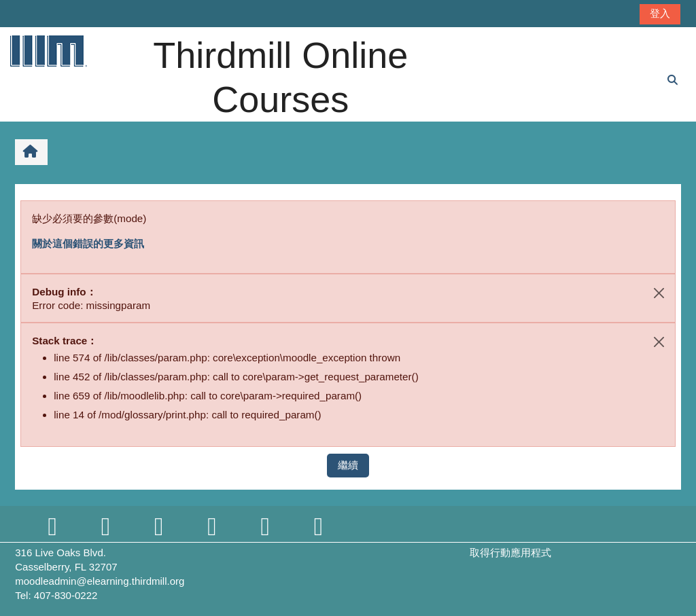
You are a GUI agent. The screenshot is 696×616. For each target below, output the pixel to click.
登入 (660, 13)
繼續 (348, 465)
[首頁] (48, 51)
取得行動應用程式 (510, 552)
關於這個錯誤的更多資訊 (88, 243)
